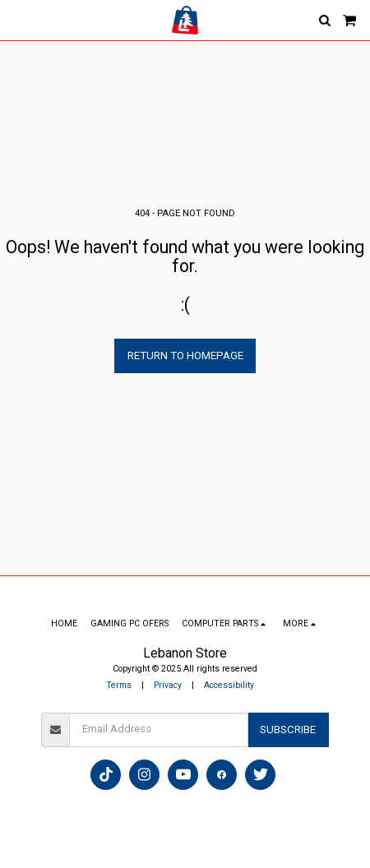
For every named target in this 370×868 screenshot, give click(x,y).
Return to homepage (185, 356)
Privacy (168, 685)
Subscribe (288, 729)
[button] (18, 20)
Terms (119, 685)
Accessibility (229, 685)
